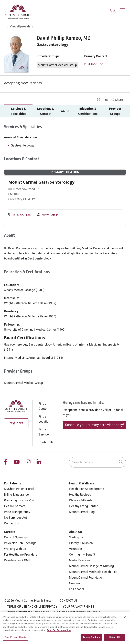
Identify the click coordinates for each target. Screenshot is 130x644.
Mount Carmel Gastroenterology (41, 182)
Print (102, 100)
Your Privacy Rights (78, 606)
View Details (48, 215)
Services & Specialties (18, 111)
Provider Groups (115, 111)
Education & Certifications (88, 111)
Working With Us (15, 549)
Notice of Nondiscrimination (77, 612)
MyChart (16, 423)
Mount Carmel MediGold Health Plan (93, 572)
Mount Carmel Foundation (86, 578)
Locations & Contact (46, 111)
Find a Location (44, 419)
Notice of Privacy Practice (28, 612)
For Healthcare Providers (21, 554)
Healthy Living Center (83, 506)
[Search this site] (97, 462)
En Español (76, 589)
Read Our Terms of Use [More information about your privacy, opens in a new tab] (59, 640)
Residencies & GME (17, 560)
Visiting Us (76, 537)
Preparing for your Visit (19, 500)
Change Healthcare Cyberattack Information (43, 618)
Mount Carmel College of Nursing (91, 566)
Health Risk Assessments (87, 489)
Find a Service (44, 432)
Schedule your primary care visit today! (94, 425)
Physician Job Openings (20, 543)
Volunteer (76, 549)
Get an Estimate (15, 506)
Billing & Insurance (16, 495)
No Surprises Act (15, 518)
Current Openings (16, 537)
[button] (123, 9)
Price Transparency (17, 512)
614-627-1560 (95, 64)
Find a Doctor (43, 406)
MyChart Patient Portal (19, 489)
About (65, 111)
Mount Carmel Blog (82, 512)
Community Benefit (82, 554)
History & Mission (81, 543)
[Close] (125, 627)
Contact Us (46, 442)
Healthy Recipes (80, 495)
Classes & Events (81, 500)
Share (117, 100)
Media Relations (80, 560)
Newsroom (77, 583)
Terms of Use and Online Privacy (32, 606)
